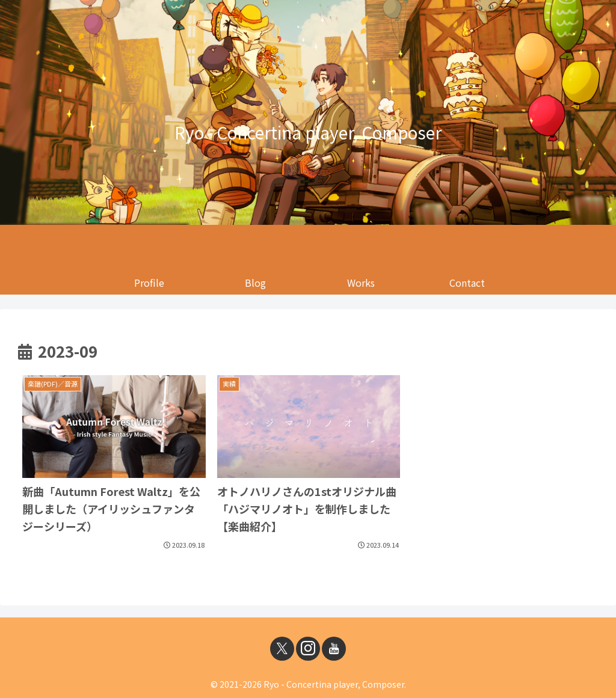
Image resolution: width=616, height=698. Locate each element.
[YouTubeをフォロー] (334, 649)
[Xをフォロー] (282, 649)
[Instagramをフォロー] (308, 649)
